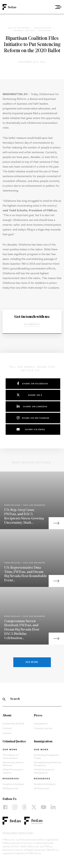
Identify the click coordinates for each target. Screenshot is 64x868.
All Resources (10, 789)
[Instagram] (15, 807)
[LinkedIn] (53, 807)
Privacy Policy (10, 833)
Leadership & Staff (13, 724)
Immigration (41, 724)
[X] (34, 807)
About (7, 716)
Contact (7, 729)
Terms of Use (25, 833)
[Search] (4, 699)
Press (38, 716)
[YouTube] (44, 807)
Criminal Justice (43, 729)
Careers (7, 733)
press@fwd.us (32, 324)
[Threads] (24, 807)
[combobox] (49, 7)
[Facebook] (5, 807)
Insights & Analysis (13, 784)
